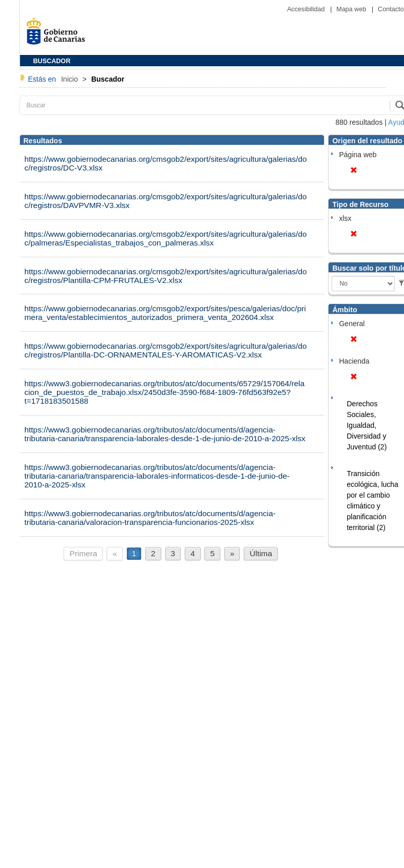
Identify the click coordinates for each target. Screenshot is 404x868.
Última (261, 553)
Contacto (391, 9)
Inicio (71, 79)
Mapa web (352, 9)
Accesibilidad (307, 9)
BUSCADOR (52, 61)
